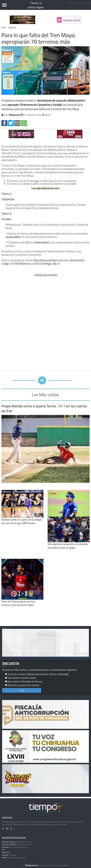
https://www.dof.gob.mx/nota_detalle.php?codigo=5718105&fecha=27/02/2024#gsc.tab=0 (43, 262)
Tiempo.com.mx (32, 865)
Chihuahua (9, 855)
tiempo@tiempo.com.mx (14, 858)
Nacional (12, 27)
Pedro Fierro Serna (17, 844)
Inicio (4, 27)
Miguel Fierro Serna (17, 842)
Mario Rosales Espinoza (15, 847)
